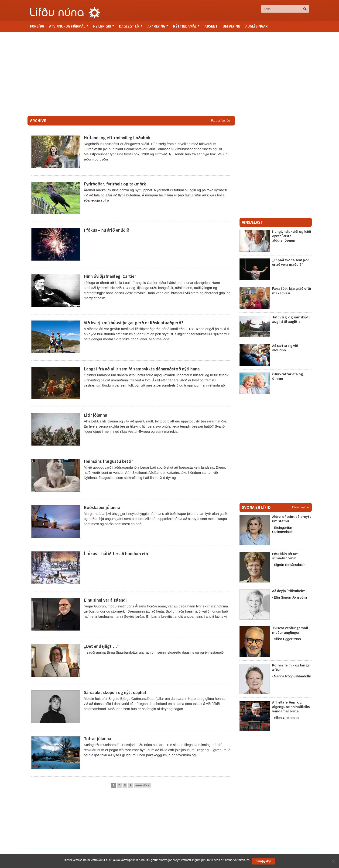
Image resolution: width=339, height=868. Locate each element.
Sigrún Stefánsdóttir (289, 565)
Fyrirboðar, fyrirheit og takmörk (115, 184)
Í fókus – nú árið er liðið (106, 230)
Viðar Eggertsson (287, 639)
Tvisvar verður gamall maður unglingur (290, 630)
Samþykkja (264, 861)
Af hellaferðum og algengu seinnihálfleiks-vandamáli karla (291, 707)
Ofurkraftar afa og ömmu (287, 376)
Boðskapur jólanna (102, 507)
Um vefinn (231, 26)
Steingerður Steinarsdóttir (282, 530)
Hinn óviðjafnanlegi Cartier (110, 276)
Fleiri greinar (301, 507)
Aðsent (211, 26)
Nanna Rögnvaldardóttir (292, 676)
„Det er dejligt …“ (101, 646)
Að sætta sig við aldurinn (285, 348)
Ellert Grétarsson (287, 718)
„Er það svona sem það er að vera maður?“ (291, 262)
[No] (333, 861)
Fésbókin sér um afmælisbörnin (285, 556)
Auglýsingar (257, 26)
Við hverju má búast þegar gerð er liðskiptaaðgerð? (133, 323)
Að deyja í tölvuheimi (289, 591)
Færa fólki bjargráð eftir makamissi (291, 291)
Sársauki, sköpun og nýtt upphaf (115, 692)
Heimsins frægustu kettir (108, 461)
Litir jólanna (96, 415)
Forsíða (37, 26)
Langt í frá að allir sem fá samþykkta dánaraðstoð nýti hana (141, 369)
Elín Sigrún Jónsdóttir (290, 597)
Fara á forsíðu (221, 120)
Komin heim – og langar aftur (291, 667)
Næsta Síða (142, 785)
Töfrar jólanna (98, 739)
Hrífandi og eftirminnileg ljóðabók (117, 138)
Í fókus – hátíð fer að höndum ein (116, 554)
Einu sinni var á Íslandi (105, 600)
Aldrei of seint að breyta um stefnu (292, 519)
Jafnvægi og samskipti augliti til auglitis (291, 319)
